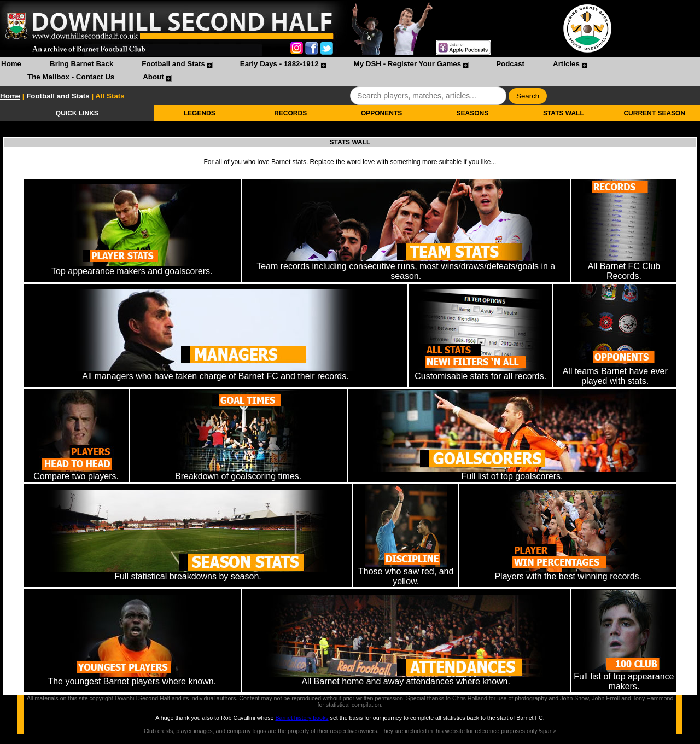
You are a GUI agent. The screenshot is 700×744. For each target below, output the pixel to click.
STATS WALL (564, 113)
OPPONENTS (381, 113)
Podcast (510, 64)
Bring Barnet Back (81, 64)
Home (11, 64)
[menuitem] (11, 65)
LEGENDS (200, 113)
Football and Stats (173, 64)
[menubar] (350, 72)
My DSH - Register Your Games (408, 64)
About (153, 77)
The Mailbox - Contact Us (71, 77)
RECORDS (290, 113)
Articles (566, 64)
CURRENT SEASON (654, 113)
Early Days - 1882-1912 (279, 64)
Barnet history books (302, 718)
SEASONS (473, 113)
